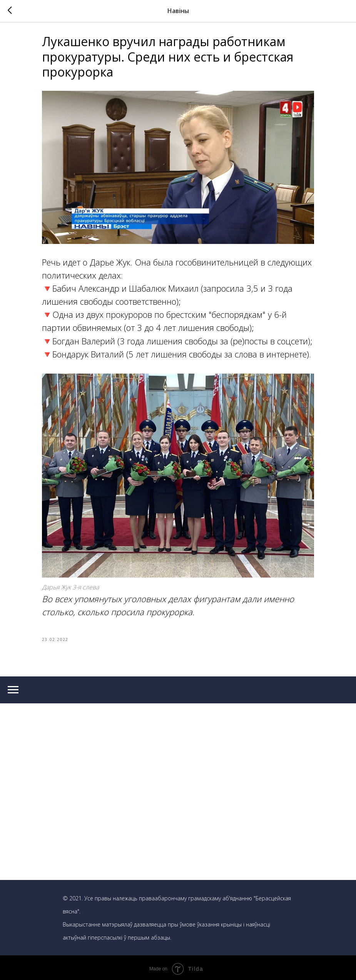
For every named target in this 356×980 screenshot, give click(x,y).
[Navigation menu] (13, 688)
